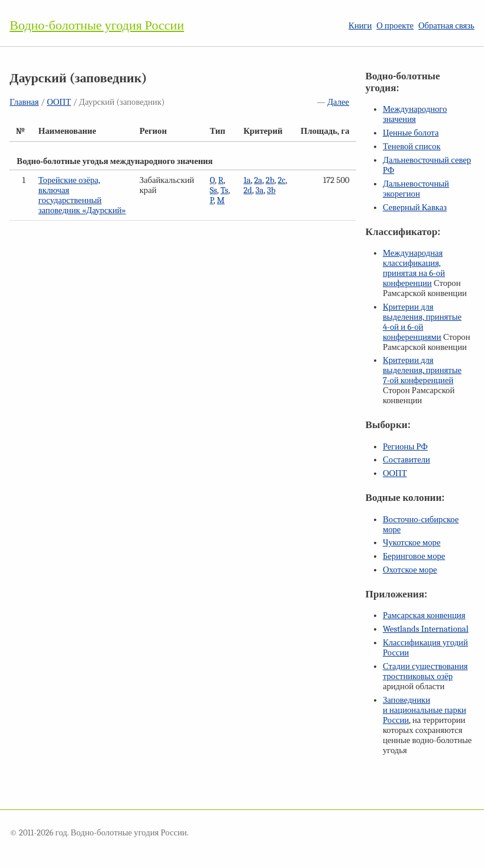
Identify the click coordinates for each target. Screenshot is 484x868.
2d (248, 190)
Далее (338, 102)
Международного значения (415, 114)
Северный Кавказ (415, 208)
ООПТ (59, 102)
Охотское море (410, 570)
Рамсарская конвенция (424, 615)
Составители (406, 460)
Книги (360, 26)
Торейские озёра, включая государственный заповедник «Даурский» (82, 195)
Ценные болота (411, 133)
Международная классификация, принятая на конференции (414, 268)
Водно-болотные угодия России (97, 25)
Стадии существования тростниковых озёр (425, 671)
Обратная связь (446, 26)
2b (270, 180)
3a (260, 190)
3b (271, 190)
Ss (213, 190)
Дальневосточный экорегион (416, 189)
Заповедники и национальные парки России (425, 710)
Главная (24, 102)
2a (258, 180)
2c (281, 180)
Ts (225, 190)
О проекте (395, 26)
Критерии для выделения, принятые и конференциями (422, 322)
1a (247, 180)
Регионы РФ (405, 447)
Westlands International (426, 629)
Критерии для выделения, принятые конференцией (422, 370)
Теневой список (412, 147)
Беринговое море (414, 556)
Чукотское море (412, 543)
